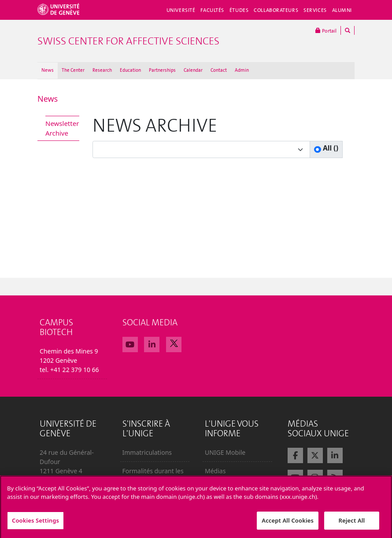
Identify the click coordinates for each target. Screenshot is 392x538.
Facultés (212, 10)
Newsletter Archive (62, 128)
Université (181, 10)
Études (239, 10)
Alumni (342, 10)
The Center (73, 70)
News (48, 70)
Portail (326, 30)
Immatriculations (147, 452)
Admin (242, 70)
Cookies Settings (35, 525)
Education (130, 70)
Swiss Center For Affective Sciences (128, 41)
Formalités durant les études (153, 475)
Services (315, 10)
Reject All (352, 525)
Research (102, 70)
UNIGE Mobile (225, 452)
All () (330, 148)
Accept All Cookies (288, 525)
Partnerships (162, 70)
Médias (215, 471)
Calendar (193, 70)
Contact (219, 70)
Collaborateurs (276, 10)
